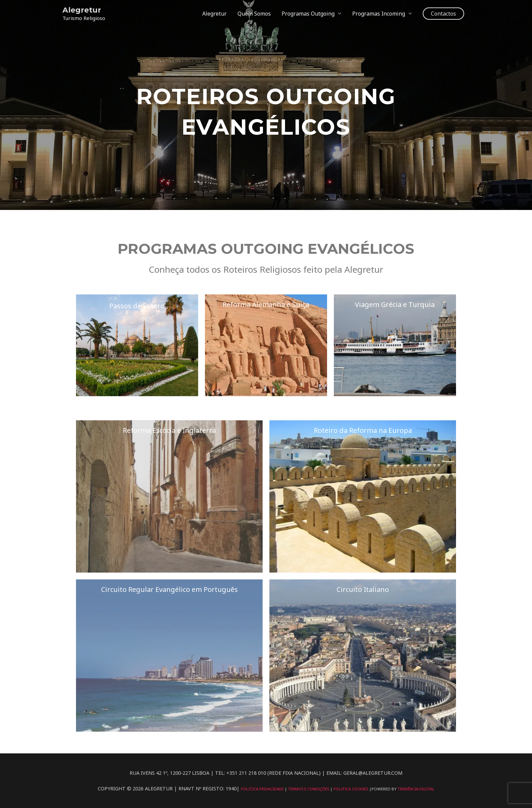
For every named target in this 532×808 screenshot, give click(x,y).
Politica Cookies (352, 789)
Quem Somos (254, 14)
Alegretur (82, 10)
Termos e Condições (308, 789)
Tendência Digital (418, 789)
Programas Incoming (379, 14)
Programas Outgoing (308, 14)
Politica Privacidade (261, 789)
